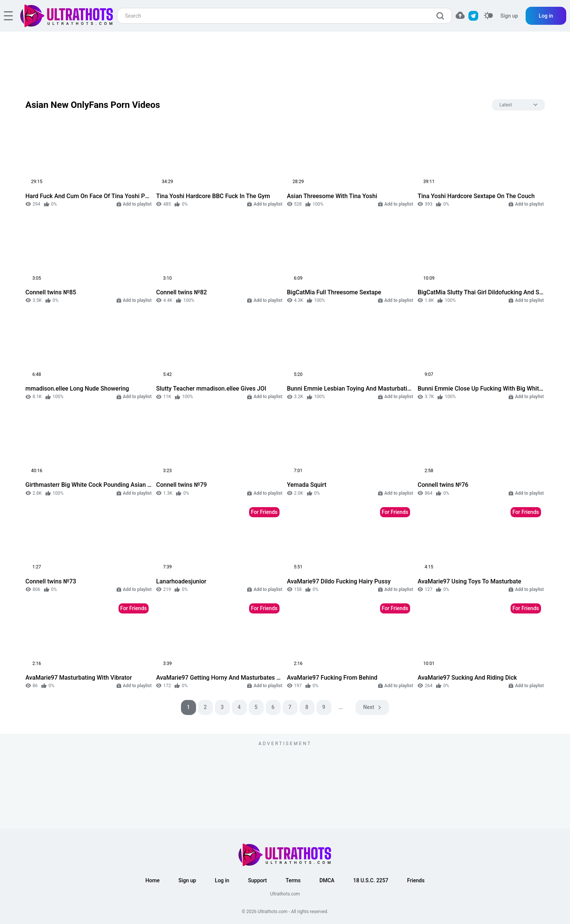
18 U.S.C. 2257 (371, 880)
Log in (546, 16)
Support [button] (257, 880)
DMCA (327, 880)
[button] (460, 15)
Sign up (509, 16)
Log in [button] (222, 880)
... (341, 707)
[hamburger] (8, 16)
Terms (293, 880)
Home (153, 880)
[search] (442, 16)
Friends (416, 880)
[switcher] (488, 16)
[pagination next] (372, 707)
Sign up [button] (187, 880)
